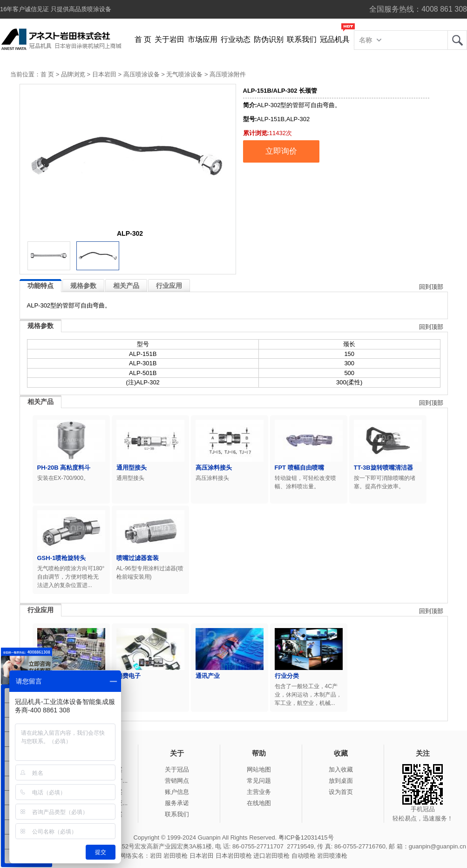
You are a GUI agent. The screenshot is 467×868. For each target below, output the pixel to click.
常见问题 (259, 781)
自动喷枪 (304, 856)
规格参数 (83, 286)
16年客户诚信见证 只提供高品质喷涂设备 (56, 9)
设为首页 (341, 792)
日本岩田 (104, 74)
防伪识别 (269, 39)
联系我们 (302, 39)
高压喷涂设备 (142, 74)
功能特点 (41, 286)
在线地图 (259, 803)
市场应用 (203, 39)
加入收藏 (341, 769)
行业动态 (236, 39)
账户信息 (177, 792)
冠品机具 (335, 39)
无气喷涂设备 (184, 74)
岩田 (457, 40)
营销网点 (177, 781)
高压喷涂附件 (228, 74)
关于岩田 (169, 39)
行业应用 (169, 286)
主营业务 (259, 792)
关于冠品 (177, 769)
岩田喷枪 (176, 856)
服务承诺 (177, 803)
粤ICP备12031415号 (306, 837)
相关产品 (126, 286)
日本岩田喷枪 (234, 856)
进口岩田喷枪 (271, 856)
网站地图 (259, 769)
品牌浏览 (73, 74)
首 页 (143, 39)
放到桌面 (341, 781)
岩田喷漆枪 (332, 856)
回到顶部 (431, 287)
